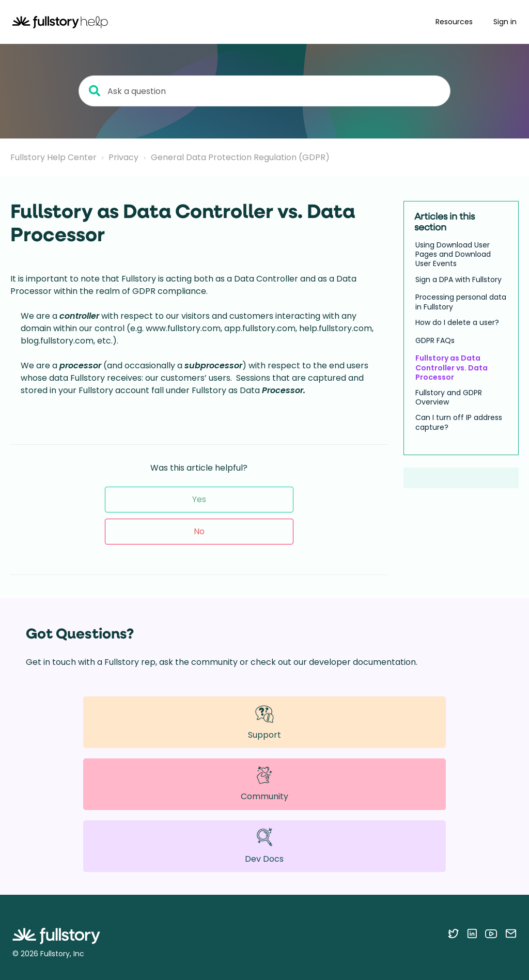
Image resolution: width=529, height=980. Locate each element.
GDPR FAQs (435, 340)
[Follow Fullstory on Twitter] (453, 934)
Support (264, 722)
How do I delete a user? (457, 322)
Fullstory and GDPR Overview (449, 397)
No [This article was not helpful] (199, 531)
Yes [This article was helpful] (199, 499)
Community (264, 784)
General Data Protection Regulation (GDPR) (240, 157)
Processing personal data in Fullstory (461, 302)
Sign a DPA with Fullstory (458, 279)
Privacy (123, 157)
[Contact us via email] (511, 934)
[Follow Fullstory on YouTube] (491, 934)
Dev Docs (264, 846)
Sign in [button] (505, 22)
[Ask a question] (264, 91)
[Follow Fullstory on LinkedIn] (472, 934)
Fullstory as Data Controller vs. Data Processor (452, 368)
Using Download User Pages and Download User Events (453, 254)
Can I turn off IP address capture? (459, 422)
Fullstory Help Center (53, 157)
